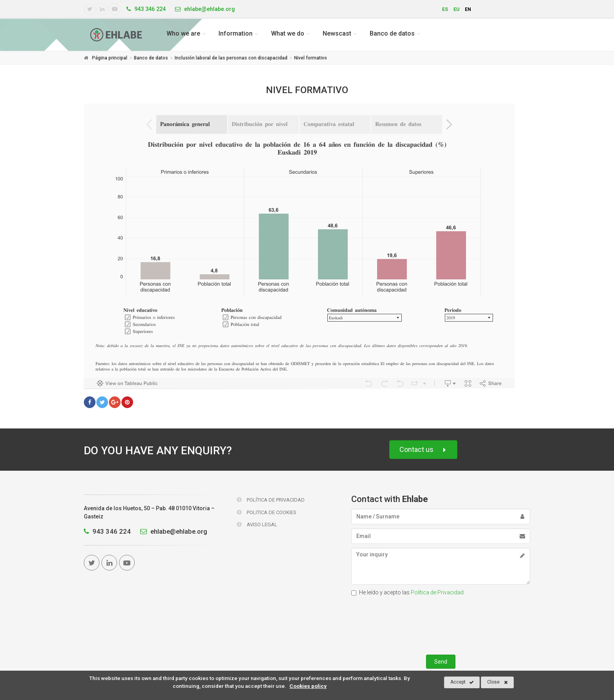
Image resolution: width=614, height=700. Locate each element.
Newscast (337, 33)
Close (498, 682)
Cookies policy (308, 686)
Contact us (423, 450)
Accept (462, 682)
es (445, 9)
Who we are (183, 33)
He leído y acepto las (407, 592)
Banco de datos (392, 33)
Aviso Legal (257, 525)
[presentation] (441, 624)
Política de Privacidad (271, 500)
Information (236, 33)
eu (456, 9)
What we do (288, 33)
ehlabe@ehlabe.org (172, 531)
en (468, 9)
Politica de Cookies (267, 512)
